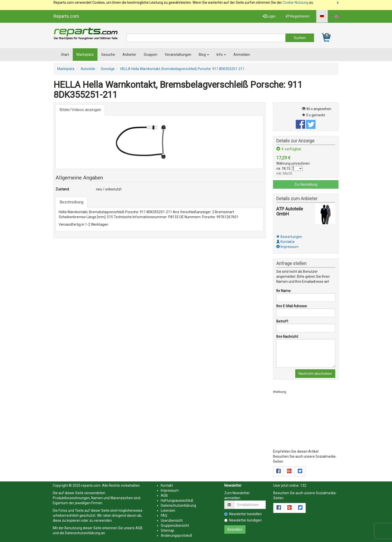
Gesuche (108, 55)
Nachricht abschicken (315, 374)
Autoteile (88, 69)
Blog (204, 55)
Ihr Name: (284, 291)
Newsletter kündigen (243, 520)
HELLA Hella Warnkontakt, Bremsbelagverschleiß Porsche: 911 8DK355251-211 (182, 69)
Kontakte (285, 242)
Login (269, 16)
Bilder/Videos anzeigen (80, 110)
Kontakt (167, 485)
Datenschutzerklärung (83, 533)
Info (221, 55)
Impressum (287, 247)
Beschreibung (71, 202)
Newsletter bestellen (243, 514)
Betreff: (282, 321)
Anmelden (242, 55)
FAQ (164, 515)
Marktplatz (85, 55)
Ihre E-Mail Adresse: (292, 306)
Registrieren (298, 16)
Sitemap (167, 530)
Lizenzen (168, 510)
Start (65, 55)
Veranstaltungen (178, 55)
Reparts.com (66, 16)
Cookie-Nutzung (295, 3)
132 (303, 485)
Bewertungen (289, 237)
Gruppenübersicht (175, 525)
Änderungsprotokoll (176, 535)
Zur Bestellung (306, 184)
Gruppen (150, 55)
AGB (139, 528)
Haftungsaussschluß (177, 500)
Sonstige (108, 69)
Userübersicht (172, 520)
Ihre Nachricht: (287, 337)
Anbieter (129, 55)
